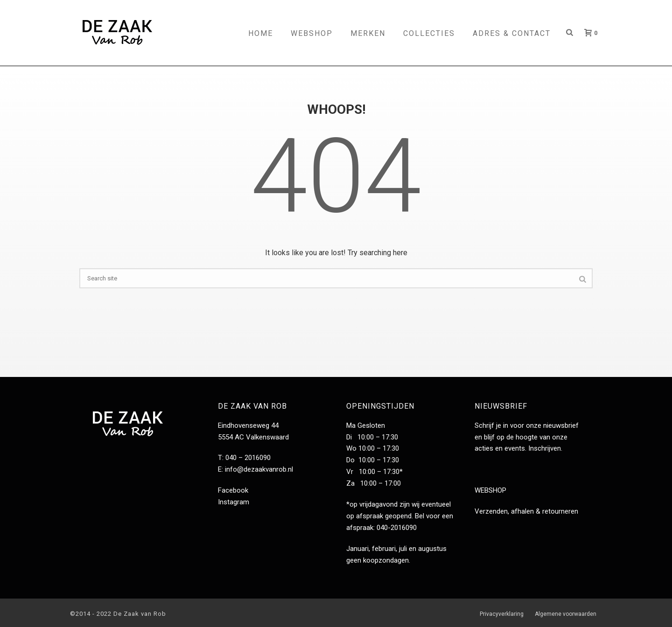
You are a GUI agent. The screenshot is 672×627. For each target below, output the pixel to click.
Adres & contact (512, 33)
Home (261, 33)
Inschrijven (545, 448)
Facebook (233, 490)
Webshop (312, 33)
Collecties (429, 33)
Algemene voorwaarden (566, 614)
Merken (368, 33)
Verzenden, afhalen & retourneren (526, 511)
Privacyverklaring (502, 614)
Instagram (234, 502)
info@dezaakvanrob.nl (259, 469)
